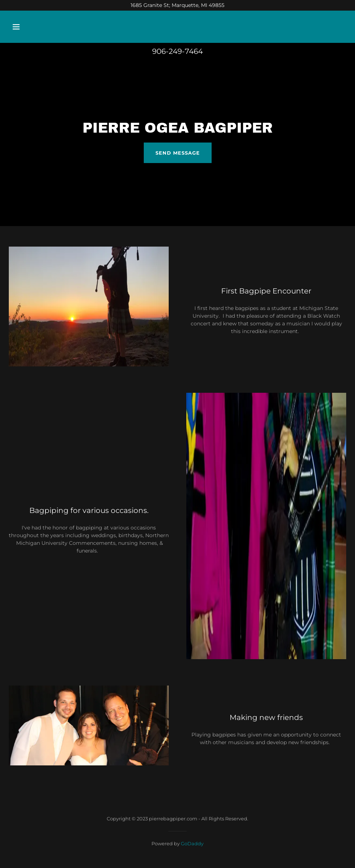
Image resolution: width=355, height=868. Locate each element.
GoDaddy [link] (192, 843)
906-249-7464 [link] (177, 51)
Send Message (178, 153)
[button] (47, 27)
